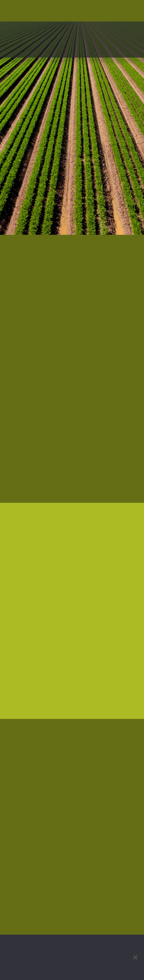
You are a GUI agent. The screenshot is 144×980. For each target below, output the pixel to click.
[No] (135, 957)
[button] (132, 50)
